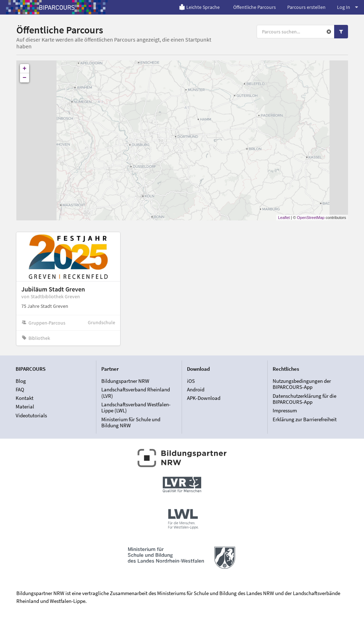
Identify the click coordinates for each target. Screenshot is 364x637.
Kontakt (25, 398)
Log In (347, 7)
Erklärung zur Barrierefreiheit (305, 419)
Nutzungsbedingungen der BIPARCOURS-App (302, 384)
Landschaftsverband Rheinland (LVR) (136, 393)
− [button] (25, 78)
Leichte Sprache (199, 7)
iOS (191, 381)
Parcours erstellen (306, 7)
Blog (21, 381)
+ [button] (25, 69)
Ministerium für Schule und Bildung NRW (131, 422)
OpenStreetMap (311, 218)
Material (25, 406)
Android (196, 389)
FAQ (20, 389)
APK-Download (204, 398)
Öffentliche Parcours (255, 7)
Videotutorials (31, 415)
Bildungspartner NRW (125, 381)
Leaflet (284, 218)
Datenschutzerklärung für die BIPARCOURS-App (304, 399)
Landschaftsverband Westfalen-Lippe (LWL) (136, 408)
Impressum (285, 410)
